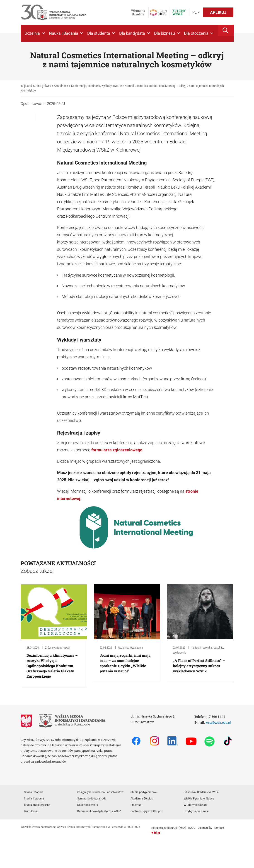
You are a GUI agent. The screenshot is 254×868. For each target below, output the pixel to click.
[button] (226, 30)
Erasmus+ (137, 805)
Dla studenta (101, 33)
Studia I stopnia (34, 792)
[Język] (196, 12)
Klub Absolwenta (88, 805)
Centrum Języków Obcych (146, 811)
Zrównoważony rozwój (58, 648)
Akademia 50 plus (142, 799)
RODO (192, 828)
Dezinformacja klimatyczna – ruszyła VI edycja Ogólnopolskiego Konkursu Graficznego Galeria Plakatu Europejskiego (52, 666)
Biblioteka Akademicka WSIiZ (202, 792)
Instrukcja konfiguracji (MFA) (168, 828)
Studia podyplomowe (144, 792)
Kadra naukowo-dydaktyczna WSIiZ (99, 811)
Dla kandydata (135, 33)
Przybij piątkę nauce (196, 811)
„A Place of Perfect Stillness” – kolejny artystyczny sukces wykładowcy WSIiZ (199, 666)
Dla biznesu (167, 33)
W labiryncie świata (196, 805)
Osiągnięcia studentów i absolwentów (100, 792)
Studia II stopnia (34, 799)
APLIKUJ (218, 12)
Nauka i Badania (66, 33)
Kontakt (219, 828)
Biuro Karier (31, 811)
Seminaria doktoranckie (92, 799)
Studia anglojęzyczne (37, 805)
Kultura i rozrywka (202, 648)
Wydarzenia (136, 648)
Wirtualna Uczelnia (138, 12)
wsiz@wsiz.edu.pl (218, 723)
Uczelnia (35, 33)
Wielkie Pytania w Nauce (199, 799)
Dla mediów (205, 828)
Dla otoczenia (199, 33)
